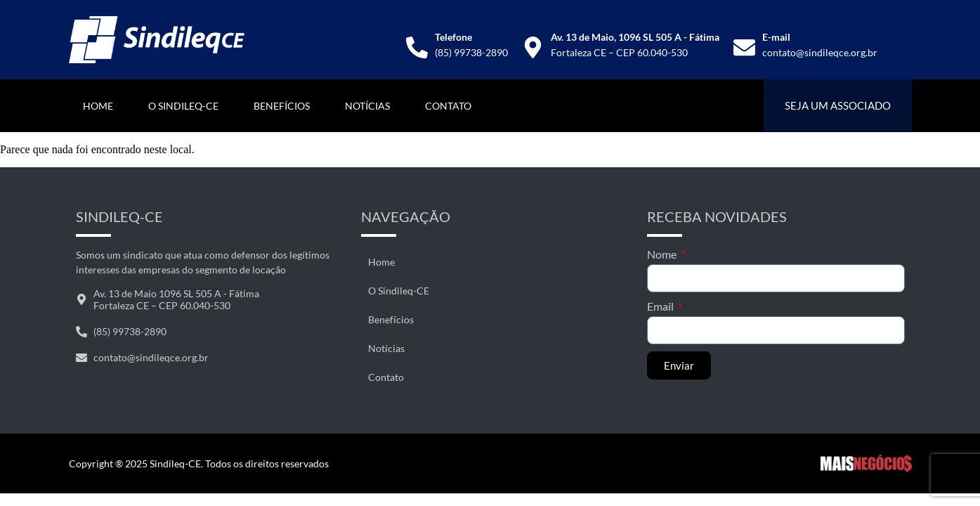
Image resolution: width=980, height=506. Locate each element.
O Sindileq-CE (183, 106)
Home (98, 106)
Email (661, 306)
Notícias (367, 106)
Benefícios (282, 106)
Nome (663, 254)
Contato (448, 106)
